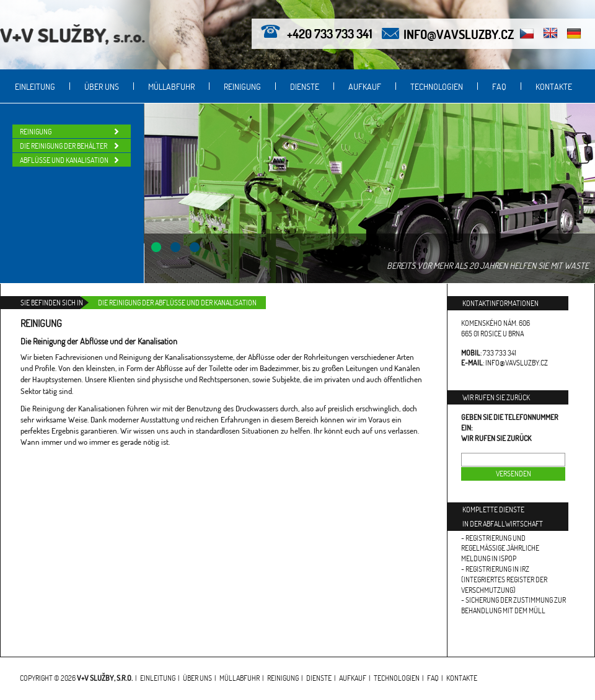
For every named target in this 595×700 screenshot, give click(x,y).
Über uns (102, 86)
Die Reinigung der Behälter (64, 146)
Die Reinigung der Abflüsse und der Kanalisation (177, 303)
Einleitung (35, 86)
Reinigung (242, 86)
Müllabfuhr (171, 86)
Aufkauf (365, 86)
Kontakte (554, 86)
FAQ (499, 86)
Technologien (437, 86)
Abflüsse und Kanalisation (64, 160)
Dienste (305, 86)
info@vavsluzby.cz (459, 34)
